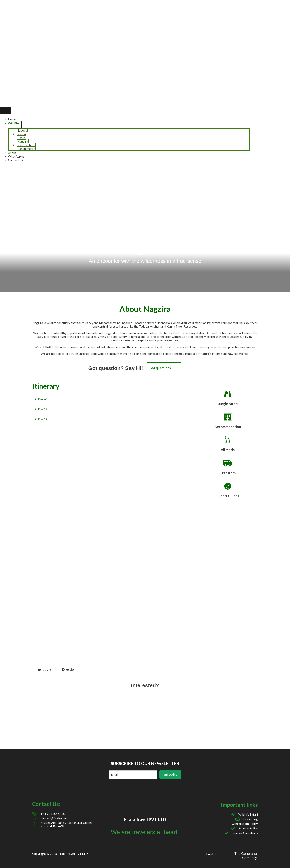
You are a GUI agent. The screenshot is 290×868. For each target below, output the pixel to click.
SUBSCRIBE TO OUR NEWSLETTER (145, 763)
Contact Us (16, 160)
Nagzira (23, 141)
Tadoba (22, 130)
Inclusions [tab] (45, 669)
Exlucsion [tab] (69, 669)
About (12, 153)
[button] (113, 399)
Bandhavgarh (26, 149)
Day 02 (43, 409)
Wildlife (13, 123)
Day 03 (43, 419)
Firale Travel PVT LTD (145, 819)
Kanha (22, 134)
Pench (21, 138)
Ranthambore (26, 145)
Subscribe (170, 775)
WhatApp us (16, 156)
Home (12, 119)
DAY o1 (43, 399)
